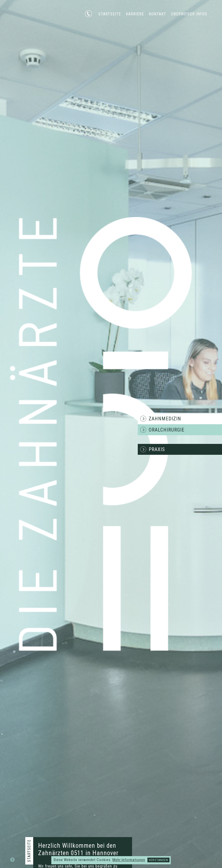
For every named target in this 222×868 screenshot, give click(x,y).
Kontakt (158, 14)
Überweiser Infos (189, 14)
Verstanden (158, 860)
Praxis (157, 449)
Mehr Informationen (129, 860)
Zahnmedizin (165, 419)
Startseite (110, 14)
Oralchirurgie (166, 430)
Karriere (135, 14)
